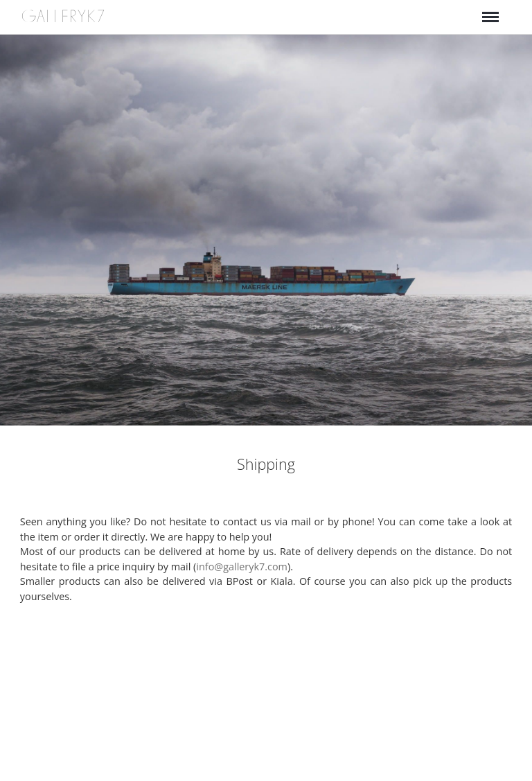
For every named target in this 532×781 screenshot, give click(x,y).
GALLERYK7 (64, 16)
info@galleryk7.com (242, 567)
